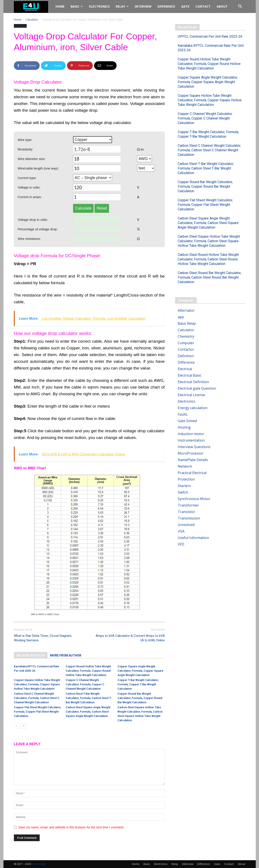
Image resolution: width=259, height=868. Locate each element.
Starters (184, 486)
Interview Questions (194, 447)
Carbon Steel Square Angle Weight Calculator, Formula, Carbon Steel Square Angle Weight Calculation (88, 712)
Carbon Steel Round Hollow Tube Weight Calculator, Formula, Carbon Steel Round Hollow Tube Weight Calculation (208, 259)
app (181, 317)
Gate (185, 6)
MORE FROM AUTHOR (66, 655)
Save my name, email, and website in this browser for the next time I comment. (71, 827)
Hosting (184, 427)
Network (185, 466)
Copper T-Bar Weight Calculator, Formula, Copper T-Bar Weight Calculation (138, 684)
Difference (166, 6)
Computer (186, 343)
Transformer (188, 505)
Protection (186, 479)
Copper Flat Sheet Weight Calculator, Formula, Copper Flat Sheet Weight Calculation (37, 712)
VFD (181, 544)
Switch (183, 492)
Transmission (189, 518)
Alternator (186, 310)
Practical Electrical (192, 473)
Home (60, 6)
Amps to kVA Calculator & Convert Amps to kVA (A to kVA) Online (130, 638)
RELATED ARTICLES (31, 655)
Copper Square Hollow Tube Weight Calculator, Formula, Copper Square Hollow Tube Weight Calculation (37, 684)
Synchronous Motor (194, 499)
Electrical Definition (193, 382)
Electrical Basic (190, 375)
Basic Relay (187, 323)
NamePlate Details (193, 460)
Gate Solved (187, 421)
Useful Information (193, 538)
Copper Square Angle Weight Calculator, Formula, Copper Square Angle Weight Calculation (140, 671)
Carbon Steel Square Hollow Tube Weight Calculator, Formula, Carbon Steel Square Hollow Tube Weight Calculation (209, 241)
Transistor (186, 512)
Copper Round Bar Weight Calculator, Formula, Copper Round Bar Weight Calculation (140, 698)
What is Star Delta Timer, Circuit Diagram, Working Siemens (43, 638)
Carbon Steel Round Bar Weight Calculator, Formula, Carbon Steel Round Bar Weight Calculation (209, 277)
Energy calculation (193, 408)
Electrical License (191, 395)
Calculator (32, 20)
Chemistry (186, 336)
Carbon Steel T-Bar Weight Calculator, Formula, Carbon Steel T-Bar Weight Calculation (89, 698)
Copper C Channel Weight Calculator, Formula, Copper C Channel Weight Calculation (85, 684)
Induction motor (191, 434)
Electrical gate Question (197, 388)
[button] (240, 7)
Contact (203, 6)
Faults (183, 414)
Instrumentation (191, 440)
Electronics (99, 6)
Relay (122, 6)
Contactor (186, 349)
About (222, 6)
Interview (143, 6)
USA (181, 531)
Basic (77, 6)
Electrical (185, 369)
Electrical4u (39, 864)
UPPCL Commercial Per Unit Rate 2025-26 (210, 36)
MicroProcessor (191, 453)
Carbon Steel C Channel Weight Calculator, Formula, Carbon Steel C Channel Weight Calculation (37, 698)
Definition (186, 356)
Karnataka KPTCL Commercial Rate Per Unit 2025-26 (211, 48)
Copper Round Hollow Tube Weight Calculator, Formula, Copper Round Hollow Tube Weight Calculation (88, 671)
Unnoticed (186, 525)
